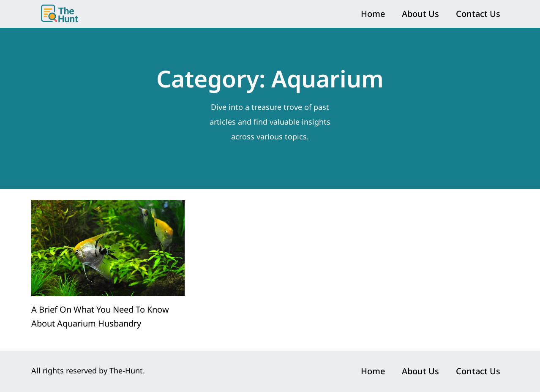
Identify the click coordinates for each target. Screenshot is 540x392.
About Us (420, 14)
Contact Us (478, 14)
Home (373, 14)
